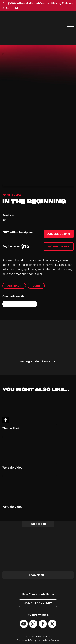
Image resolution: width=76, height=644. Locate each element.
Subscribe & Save (59, 234)
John (36, 286)
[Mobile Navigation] (70, 28)
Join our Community (38, 603)
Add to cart (61, 246)
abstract (14, 286)
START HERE (11, 8)
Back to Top (38, 524)
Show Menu (36, 575)
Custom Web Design (27, 640)
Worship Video (12, 195)
